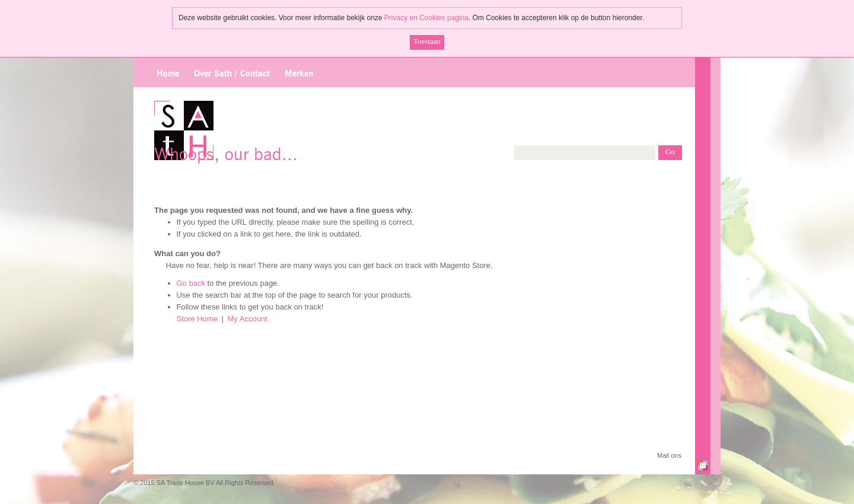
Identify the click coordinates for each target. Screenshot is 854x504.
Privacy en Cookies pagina (426, 18)
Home (168, 74)
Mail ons (669, 455)
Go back (191, 283)
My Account (248, 319)
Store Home (197, 319)
